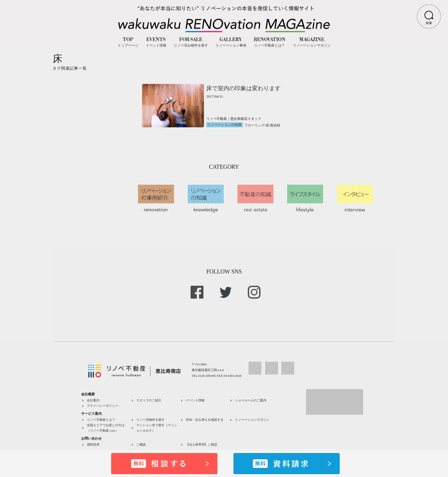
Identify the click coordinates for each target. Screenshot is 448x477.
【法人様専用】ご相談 (201, 444)
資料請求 (93, 444)
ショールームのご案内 (251, 400)
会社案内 (93, 400)
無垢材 (275, 125)
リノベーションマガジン (252, 420)
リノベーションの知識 (224, 125)
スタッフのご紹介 (149, 400)
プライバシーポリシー (103, 406)
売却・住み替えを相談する (205, 420)
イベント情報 (195, 400)
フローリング (255, 125)
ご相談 (141, 444)
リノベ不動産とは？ (101, 420)
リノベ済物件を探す (150, 420)
